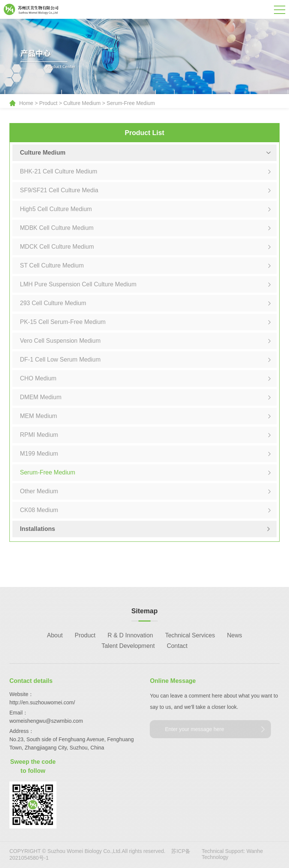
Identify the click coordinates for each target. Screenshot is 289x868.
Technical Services (190, 635)
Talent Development (128, 646)
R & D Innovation (130, 635)
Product (48, 103)
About (55, 635)
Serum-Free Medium (131, 103)
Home (26, 103)
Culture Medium (82, 103)
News (234, 635)
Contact (177, 646)
